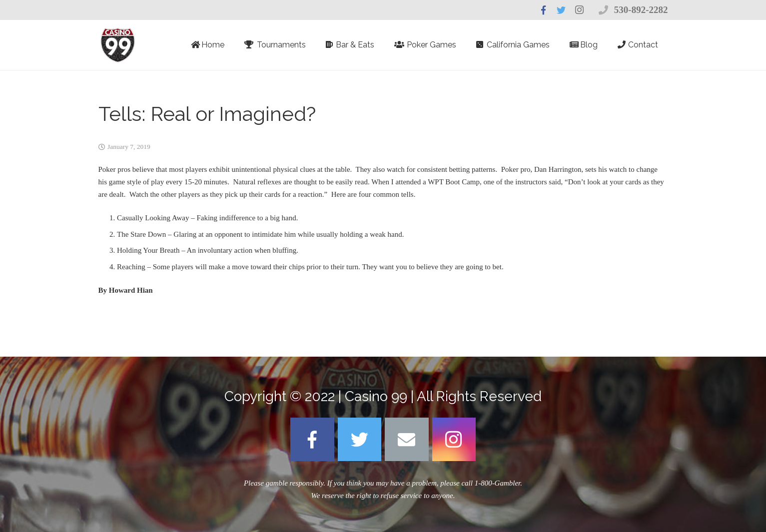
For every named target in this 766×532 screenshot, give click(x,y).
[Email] (407, 440)
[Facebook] (312, 440)
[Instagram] (454, 440)
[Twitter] (360, 440)
